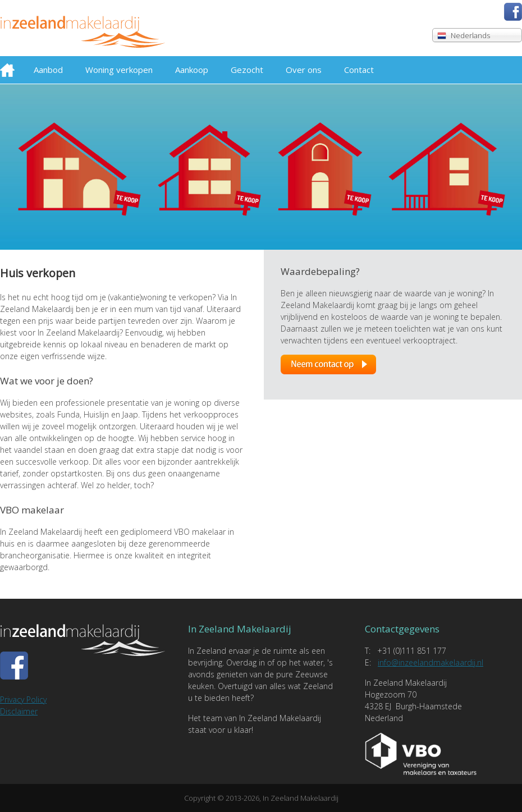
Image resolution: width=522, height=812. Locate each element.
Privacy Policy (23, 699)
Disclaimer (19, 711)
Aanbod (48, 70)
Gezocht (247, 70)
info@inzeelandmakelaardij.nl (431, 662)
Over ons (304, 70)
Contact (359, 70)
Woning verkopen (119, 70)
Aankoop (192, 70)
